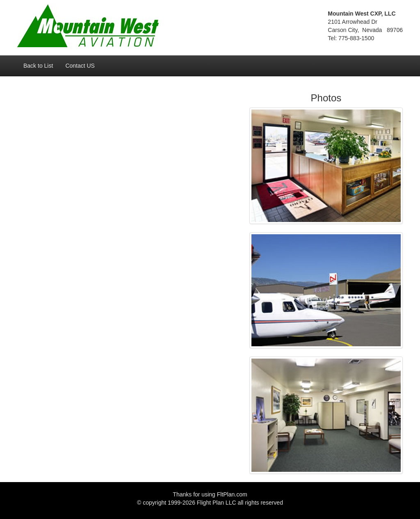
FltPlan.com (232, 494)
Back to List (38, 66)
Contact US (80, 66)
